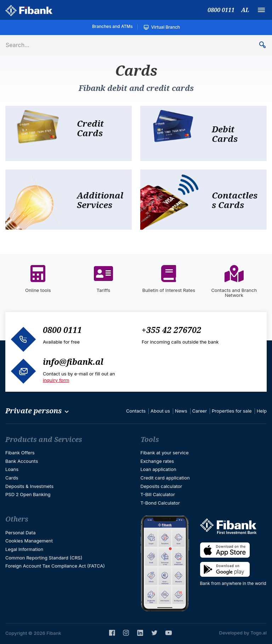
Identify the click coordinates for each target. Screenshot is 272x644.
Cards (12, 478)
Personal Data (20, 533)
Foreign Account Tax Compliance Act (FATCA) (55, 566)
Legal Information (24, 549)
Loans (12, 469)
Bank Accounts (22, 461)
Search (265, 45)
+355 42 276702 (171, 330)
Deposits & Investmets (29, 486)
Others (17, 519)
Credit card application (165, 478)
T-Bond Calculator (160, 503)
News (181, 411)
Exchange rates (157, 461)
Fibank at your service (165, 453)
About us (160, 411)
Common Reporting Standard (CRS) (44, 558)
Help (262, 411)
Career (200, 411)
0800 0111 (221, 10)
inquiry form (56, 380)
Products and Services (44, 439)
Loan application (158, 469)
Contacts (136, 411)
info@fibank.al (73, 362)
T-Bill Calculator (158, 494)
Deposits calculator (161, 486)
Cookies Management (29, 541)
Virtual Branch (162, 27)
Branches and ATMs (112, 26)
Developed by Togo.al (243, 633)
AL (245, 10)
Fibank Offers (20, 453)
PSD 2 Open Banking (28, 494)
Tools (150, 439)
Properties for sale (232, 411)
